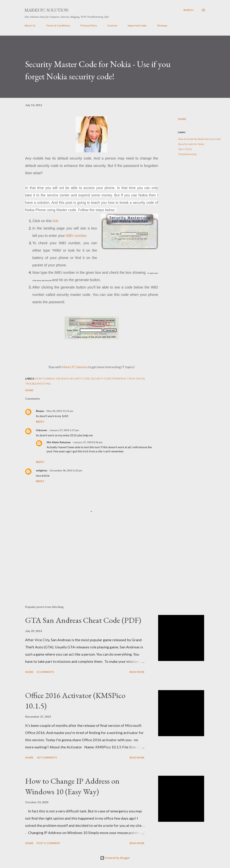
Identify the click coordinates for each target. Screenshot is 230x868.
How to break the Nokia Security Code (199, 139)
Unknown (42, 430)
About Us (30, 25)
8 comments (45, 672)
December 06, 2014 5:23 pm (66, 470)
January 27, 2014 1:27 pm (64, 430)
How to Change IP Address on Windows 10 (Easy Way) (72, 786)
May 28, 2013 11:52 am (60, 411)
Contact (112, 25)
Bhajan (40, 411)
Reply (40, 421)
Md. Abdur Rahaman (59, 442)
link (55, 221)
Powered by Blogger (115, 858)
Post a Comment (49, 843)
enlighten (42, 470)
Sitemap (162, 25)
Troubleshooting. (187, 154)
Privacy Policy (89, 25)
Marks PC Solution (46, 10)
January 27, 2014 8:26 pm (88, 442)
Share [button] (182, 119)
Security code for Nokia (191, 144)
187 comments (47, 757)
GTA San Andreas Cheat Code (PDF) (83, 620)
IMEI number (76, 236)
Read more (137, 672)
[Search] (188, 10)
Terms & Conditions (58, 25)
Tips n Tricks (185, 149)
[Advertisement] (86, 560)
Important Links (137, 25)
